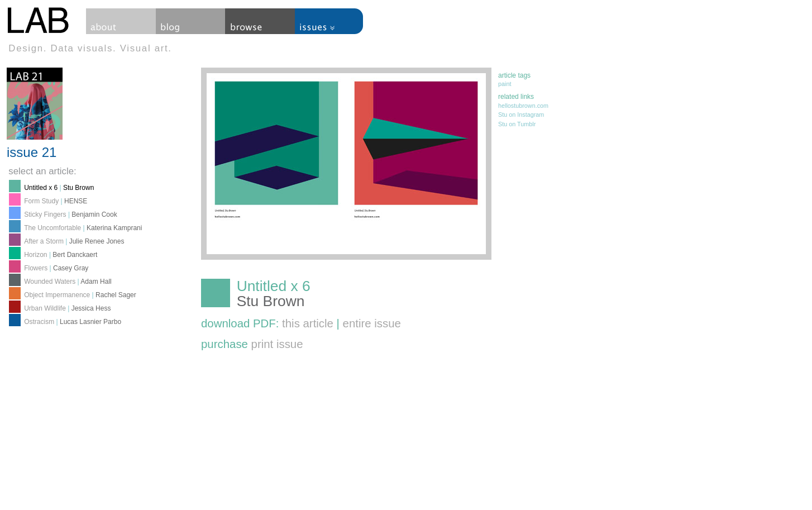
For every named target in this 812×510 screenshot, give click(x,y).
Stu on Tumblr (517, 124)
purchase (252, 344)
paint (505, 84)
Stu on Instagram (521, 115)
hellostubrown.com (523, 106)
